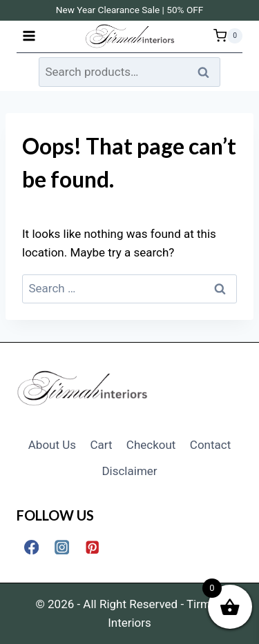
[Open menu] (29, 36)
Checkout (151, 445)
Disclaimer (129, 471)
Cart (101, 445)
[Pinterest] (92, 547)
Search (207, 72)
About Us (52, 445)
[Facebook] (31, 547)
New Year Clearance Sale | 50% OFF (130, 10)
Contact (210, 445)
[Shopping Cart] (228, 36)
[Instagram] (62, 547)
